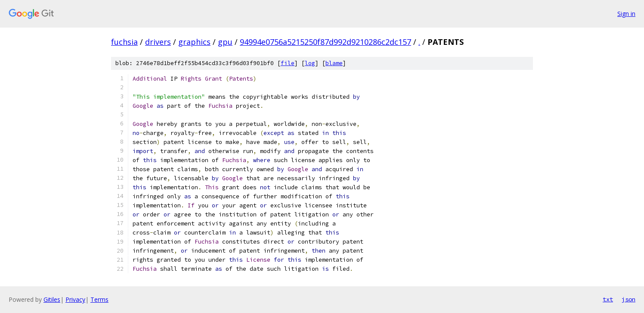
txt (608, 299)
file (288, 63)
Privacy (75, 299)
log (310, 63)
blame (334, 63)
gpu (225, 42)
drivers (158, 42)
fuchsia (124, 42)
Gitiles (52, 299)
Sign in (626, 14)
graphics (194, 42)
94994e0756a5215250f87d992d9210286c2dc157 (325, 42)
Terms (99, 299)
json (629, 299)
